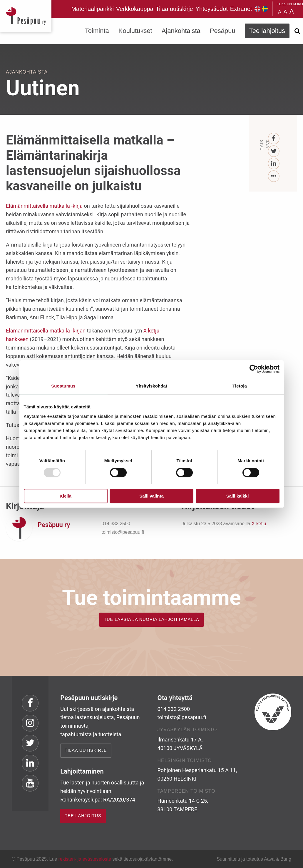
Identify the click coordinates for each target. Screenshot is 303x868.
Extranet (241, 9)
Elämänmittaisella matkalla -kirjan (46, 331)
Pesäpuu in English (257, 9)
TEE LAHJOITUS (83, 816)
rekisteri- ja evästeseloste (85, 859)
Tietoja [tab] (240, 386)
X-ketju (259, 524)
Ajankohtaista (181, 31)
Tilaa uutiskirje (174, 9)
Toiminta (97, 31)
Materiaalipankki (92, 9)
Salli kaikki (238, 496)
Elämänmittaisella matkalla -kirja (44, 206)
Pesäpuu (26, 16)
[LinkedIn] (274, 164)
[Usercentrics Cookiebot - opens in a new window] (254, 369)
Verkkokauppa (135, 9)
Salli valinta (151, 496)
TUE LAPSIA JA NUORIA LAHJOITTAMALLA (151, 619)
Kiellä (66, 496)
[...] (274, 176)
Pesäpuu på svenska (265, 9)
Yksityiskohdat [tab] (151, 386)
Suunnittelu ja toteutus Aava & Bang (254, 859)
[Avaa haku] (297, 31)
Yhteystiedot (212, 9)
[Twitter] (274, 151)
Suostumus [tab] (63, 386)
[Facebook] (274, 139)
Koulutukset (135, 31)
